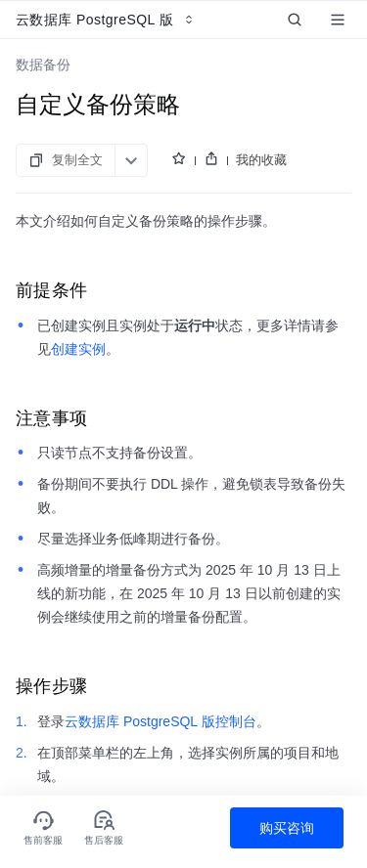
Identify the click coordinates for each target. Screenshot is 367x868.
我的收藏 (261, 160)
